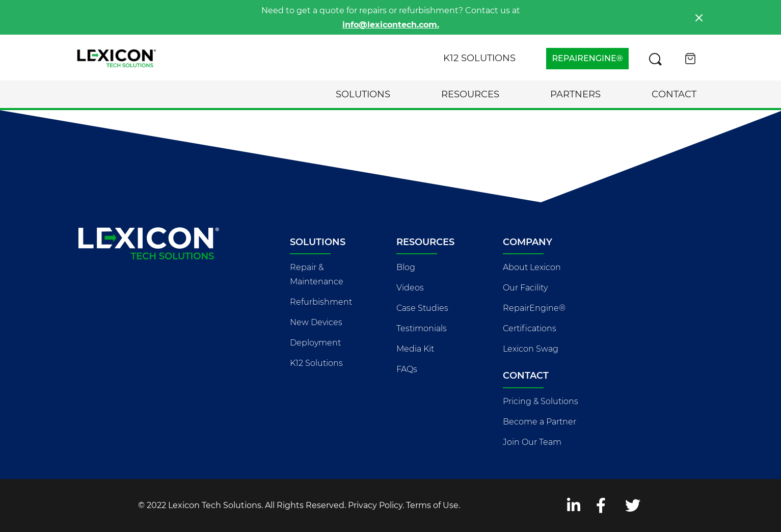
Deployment (315, 343)
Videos (410, 288)
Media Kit (415, 349)
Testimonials (422, 328)
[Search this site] (655, 59)
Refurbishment (321, 302)
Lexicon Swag (531, 349)
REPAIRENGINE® (587, 58)
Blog (406, 267)
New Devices (316, 322)
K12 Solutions (479, 58)
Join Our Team (532, 442)
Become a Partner (540, 422)
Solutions (363, 94)
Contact (674, 94)
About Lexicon (532, 267)
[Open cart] (690, 59)
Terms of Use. (433, 505)
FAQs (407, 369)
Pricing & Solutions (541, 401)
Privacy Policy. (376, 505)
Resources (470, 94)
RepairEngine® (534, 308)
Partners (575, 94)
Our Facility (525, 288)
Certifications (530, 328)
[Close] (699, 18)
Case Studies (422, 308)
